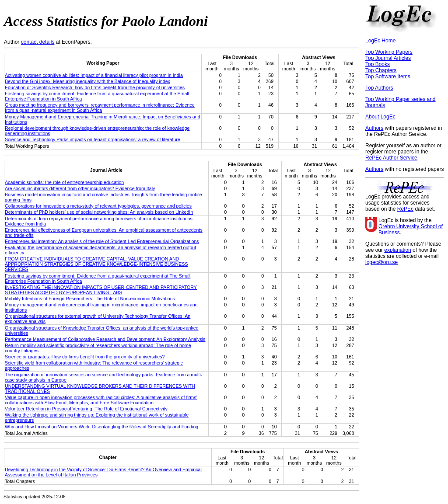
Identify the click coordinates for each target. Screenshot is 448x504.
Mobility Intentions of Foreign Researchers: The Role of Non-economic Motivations (90, 299)
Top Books (378, 64)
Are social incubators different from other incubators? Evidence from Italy (80, 188)
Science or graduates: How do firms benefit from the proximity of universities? (85, 357)
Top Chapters (381, 70)
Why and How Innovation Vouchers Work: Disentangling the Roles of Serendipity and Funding (101, 427)
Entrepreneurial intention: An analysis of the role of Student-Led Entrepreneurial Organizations (102, 241)
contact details (38, 42)
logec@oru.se (381, 262)
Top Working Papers (389, 52)
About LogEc (380, 117)
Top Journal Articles (388, 58)
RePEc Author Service (391, 158)
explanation (397, 250)
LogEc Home (380, 41)
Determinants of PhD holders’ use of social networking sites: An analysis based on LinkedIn (99, 212)
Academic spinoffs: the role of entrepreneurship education (64, 182)
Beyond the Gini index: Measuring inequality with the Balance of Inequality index (87, 81)
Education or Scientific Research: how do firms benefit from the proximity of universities (95, 87)
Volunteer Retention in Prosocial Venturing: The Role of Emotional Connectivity (86, 409)
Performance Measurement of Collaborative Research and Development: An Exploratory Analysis (105, 339)
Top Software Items (388, 76)
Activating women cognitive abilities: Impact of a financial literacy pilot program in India (94, 75)
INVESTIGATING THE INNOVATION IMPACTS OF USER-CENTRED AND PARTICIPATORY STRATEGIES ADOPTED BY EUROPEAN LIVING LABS (101, 290)
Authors (374, 128)
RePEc (405, 209)
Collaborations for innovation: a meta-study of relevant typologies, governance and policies (98, 206)
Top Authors (379, 88)
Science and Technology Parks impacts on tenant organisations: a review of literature (93, 139)
